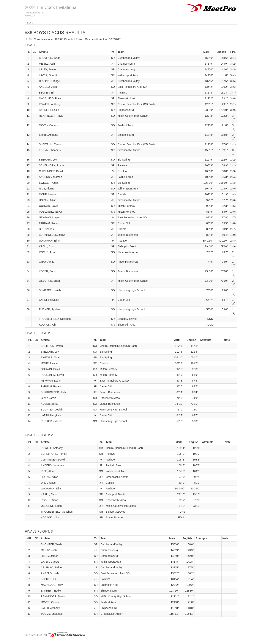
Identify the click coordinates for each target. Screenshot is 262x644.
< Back (29, 23)
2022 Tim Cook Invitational (51, 7)
